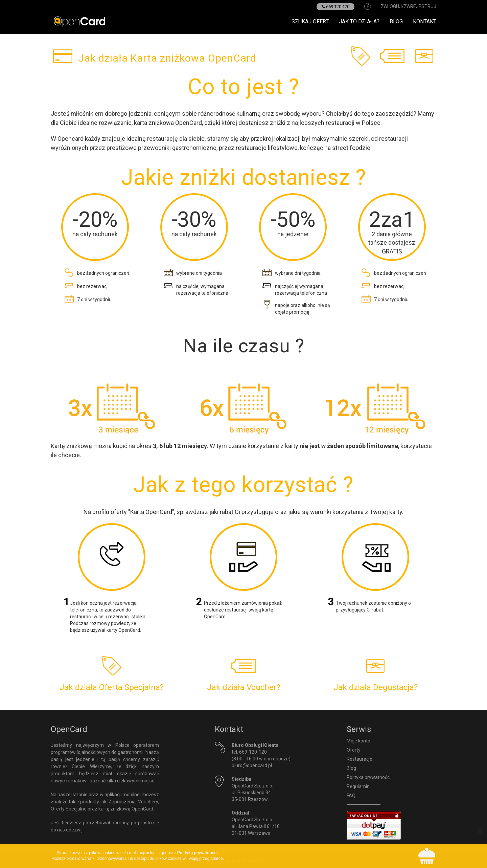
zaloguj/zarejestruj (409, 6)
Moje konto (358, 741)
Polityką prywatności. (198, 853)
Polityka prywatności (369, 777)
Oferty (354, 750)
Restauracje (360, 759)
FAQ (351, 796)
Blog (396, 21)
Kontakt (425, 21)
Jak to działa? (359, 21)
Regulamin (358, 786)
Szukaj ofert (310, 21)
